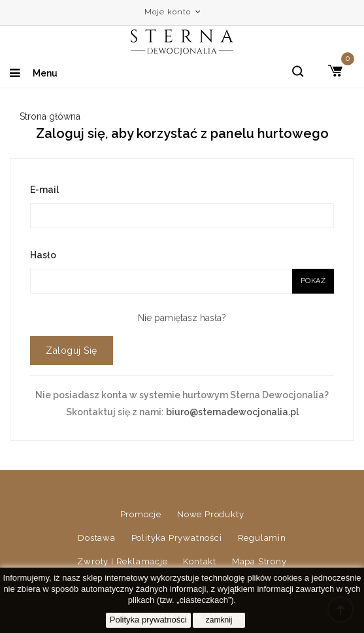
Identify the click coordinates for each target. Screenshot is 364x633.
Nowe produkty (210, 514)
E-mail (44, 190)
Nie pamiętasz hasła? (182, 318)
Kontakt (200, 561)
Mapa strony (259, 561)
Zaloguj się (72, 351)
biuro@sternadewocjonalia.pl (232, 412)
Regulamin (262, 538)
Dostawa (97, 538)
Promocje (141, 514)
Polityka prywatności (177, 538)
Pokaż (313, 281)
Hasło (43, 255)
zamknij (219, 620)
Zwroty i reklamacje (122, 561)
